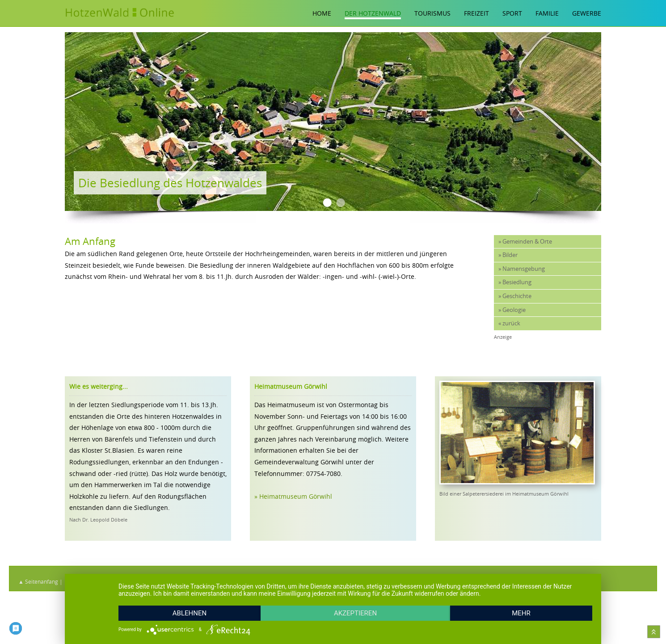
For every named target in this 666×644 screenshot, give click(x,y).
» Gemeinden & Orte (525, 242)
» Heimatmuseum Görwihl (293, 496)
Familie (547, 13)
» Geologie (512, 310)
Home (322, 13)
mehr (521, 613)
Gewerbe (587, 13)
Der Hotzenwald (373, 13)
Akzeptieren (355, 613)
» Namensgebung (522, 269)
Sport (512, 13)
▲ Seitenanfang (38, 581)
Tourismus (432, 13)
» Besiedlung (515, 282)
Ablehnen (190, 613)
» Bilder (508, 255)
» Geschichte (515, 296)
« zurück (509, 323)
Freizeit (476, 13)
